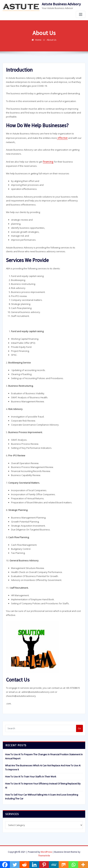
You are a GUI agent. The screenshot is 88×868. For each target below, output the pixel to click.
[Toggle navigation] (81, 15)
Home (38, 40)
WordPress (46, 851)
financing (48, 161)
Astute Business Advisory (61, 4)
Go (79, 727)
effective (62, 138)
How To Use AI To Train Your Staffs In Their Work (31, 775)
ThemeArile (44, 855)
